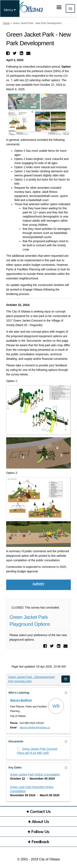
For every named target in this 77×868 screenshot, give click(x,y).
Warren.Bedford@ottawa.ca (35, 728)
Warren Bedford (21, 700)
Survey (38, 584)
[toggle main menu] (59, 7)
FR (70, 8)
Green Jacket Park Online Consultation (35, 774)
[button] (8, 53)
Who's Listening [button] (38, 693)
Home (6, 23)
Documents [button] (38, 741)
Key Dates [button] (38, 767)
